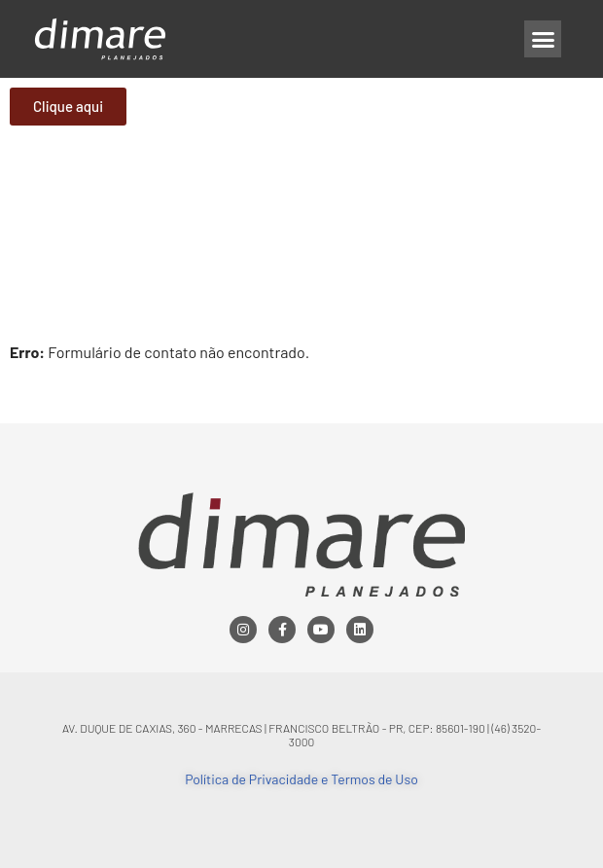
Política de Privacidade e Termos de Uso (301, 779)
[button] (543, 39)
